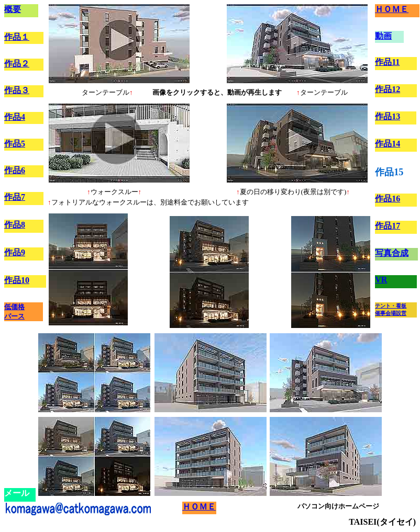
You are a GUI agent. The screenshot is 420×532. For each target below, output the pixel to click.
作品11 (387, 62)
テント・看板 (391, 306)
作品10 (17, 280)
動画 (383, 36)
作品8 (15, 225)
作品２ (17, 64)
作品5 (15, 144)
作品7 (15, 197)
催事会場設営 (391, 313)
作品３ (17, 90)
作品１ (17, 37)
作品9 (15, 252)
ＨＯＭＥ (392, 9)
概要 (13, 9)
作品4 (15, 117)
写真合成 (392, 253)
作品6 (15, 170)
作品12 (388, 89)
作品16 (388, 199)
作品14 (388, 144)
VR (381, 280)
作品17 (388, 226)
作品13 (388, 116)
